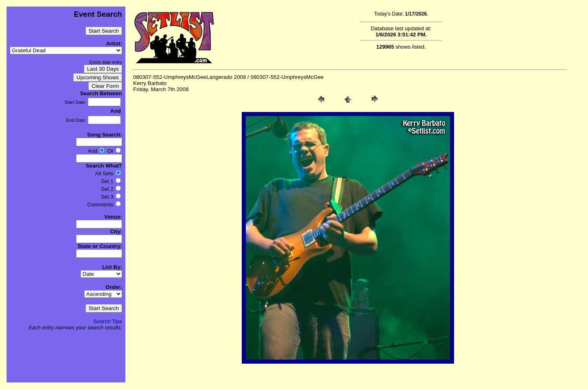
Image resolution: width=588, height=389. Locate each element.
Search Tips (108, 321)
